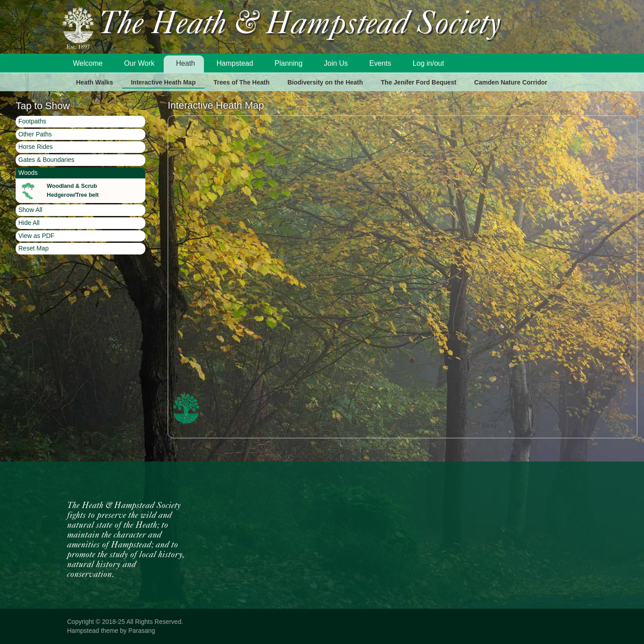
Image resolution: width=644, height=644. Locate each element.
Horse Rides (36, 147)
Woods (28, 173)
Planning (288, 63)
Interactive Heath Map (163, 82)
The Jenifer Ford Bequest (419, 82)
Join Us (336, 63)
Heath (186, 63)
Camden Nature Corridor (511, 82)
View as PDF (36, 236)
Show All (30, 210)
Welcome (88, 63)
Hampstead (235, 63)
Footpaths (32, 121)
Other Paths (35, 134)
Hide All (29, 223)
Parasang (142, 631)
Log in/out (428, 63)
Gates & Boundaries (46, 160)
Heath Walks (95, 82)
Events (380, 63)
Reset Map (34, 248)
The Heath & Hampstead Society (300, 25)
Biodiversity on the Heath (325, 82)
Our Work (139, 63)
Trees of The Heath (241, 82)
